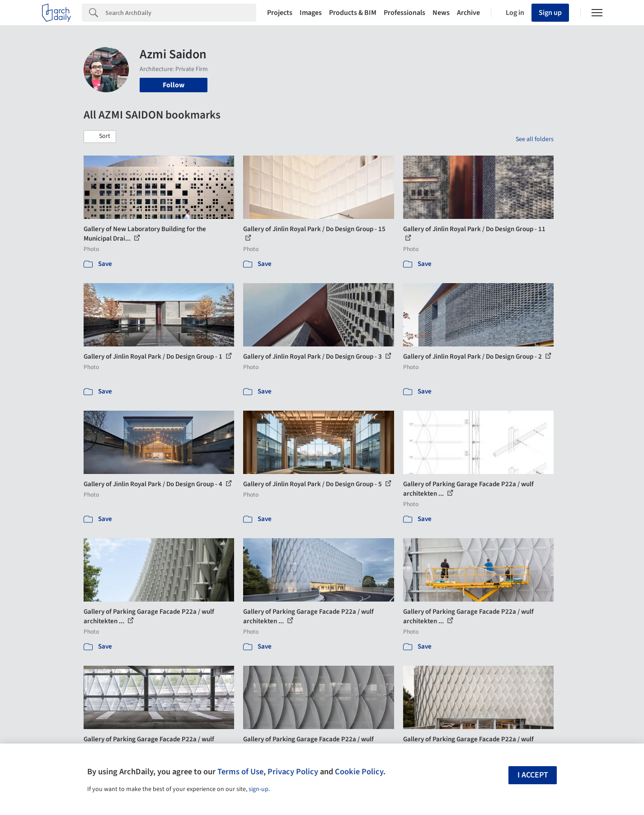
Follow (174, 85)
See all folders (535, 139)
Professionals (404, 13)
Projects (280, 13)
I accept (533, 775)
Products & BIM (353, 13)
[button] (100, 137)
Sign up (550, 13)
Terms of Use (240, 772)
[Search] (181, 13)
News (441, 13)
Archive (468, 13)
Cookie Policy (359, 772)
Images (311, 13)
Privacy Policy (293, 772)
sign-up (259, 789)
